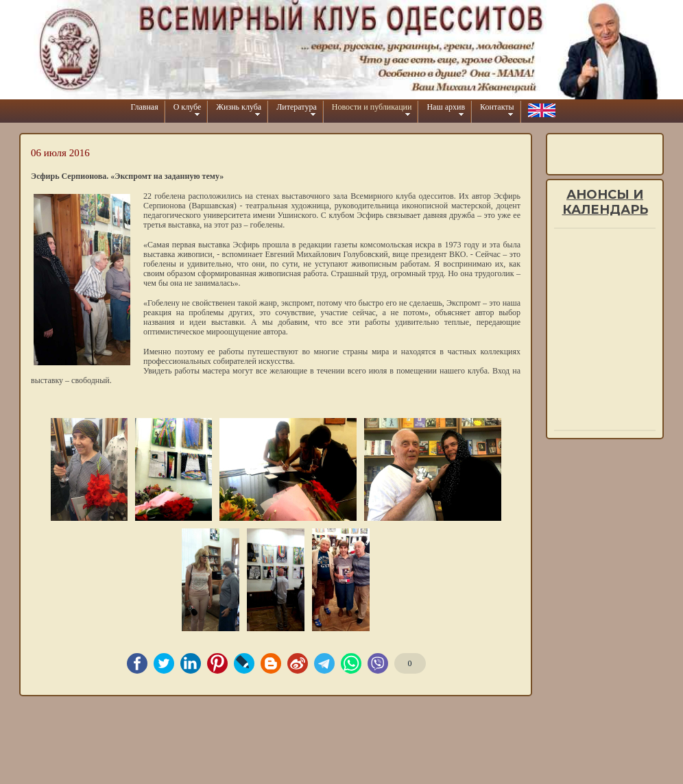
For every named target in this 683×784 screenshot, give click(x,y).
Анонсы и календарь (605, 202)
